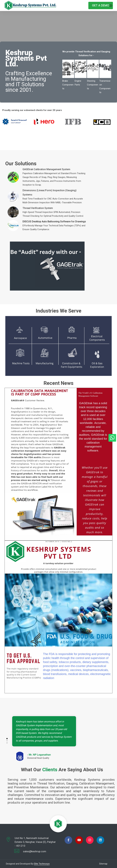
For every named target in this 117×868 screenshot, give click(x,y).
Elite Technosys (42, 864)
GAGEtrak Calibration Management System (46, 169)
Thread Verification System (38, 208)
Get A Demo (101, 5)
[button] (98, 739)
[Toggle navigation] (111, 6)
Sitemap (103, 864)
